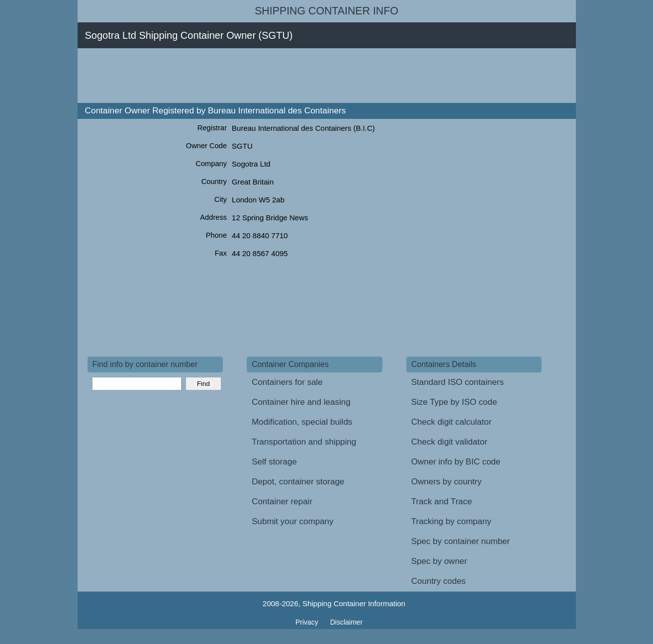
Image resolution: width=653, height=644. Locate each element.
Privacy (308, 622)
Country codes (439, 581)
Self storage (274, 462)
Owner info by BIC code (456, 462)
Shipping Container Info (326, 11)
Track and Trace (442, 502)
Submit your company (292, 521)
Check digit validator (449, 442)
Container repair (282, 502)
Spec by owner (439, 561)
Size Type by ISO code (454, 402)
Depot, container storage (298, 482)
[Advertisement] (269, 76)
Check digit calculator (452, 422)
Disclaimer (346, 622)
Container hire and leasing (301, 402)
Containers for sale (287, 382)
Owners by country (447, 482)
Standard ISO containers (458, 382)
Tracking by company (451, 521)
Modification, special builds (302, 422)
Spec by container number (461, 541)
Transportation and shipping (304, 442)
